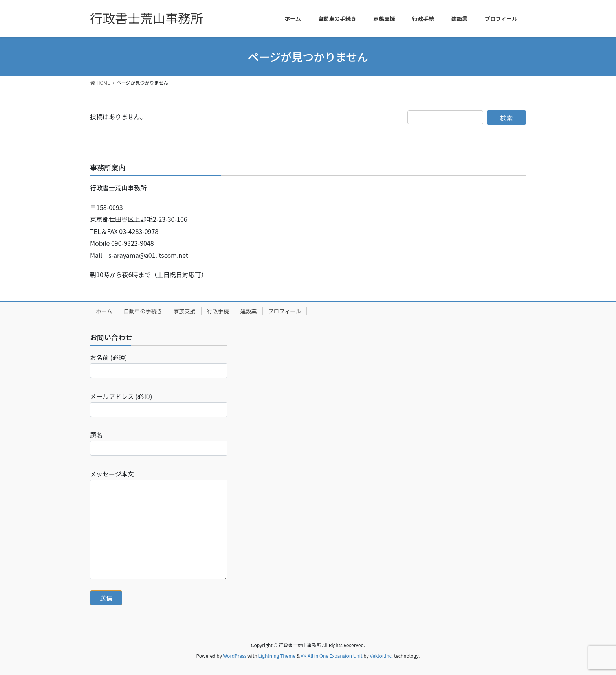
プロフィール (285, 311)
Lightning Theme (277, 656)
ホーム (104, 311)
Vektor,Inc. (381, 656)
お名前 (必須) (159, 365)
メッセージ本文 (159, 524)
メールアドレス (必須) (159, 404)
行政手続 (218, 311)
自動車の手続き (143, 311)
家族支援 (185, 311)
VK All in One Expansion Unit (332, 656)
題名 (159, 443)
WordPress (235, 656)
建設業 (249, 311)
